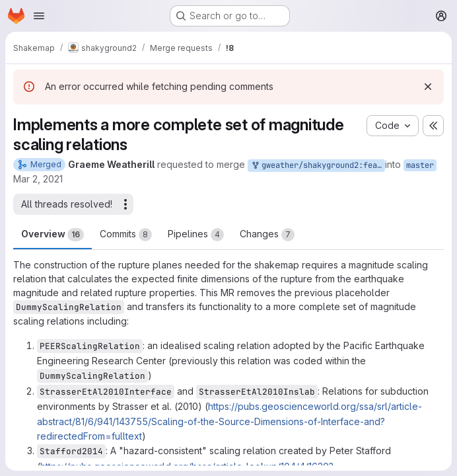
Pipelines (196, 235)
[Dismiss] (428, 87)
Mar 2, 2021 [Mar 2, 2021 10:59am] (38, 179)
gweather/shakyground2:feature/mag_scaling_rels (318, 166)
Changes (267, 235)
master (420, 165)
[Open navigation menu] (39, 16)
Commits (126, 235)
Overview (53, 235)
